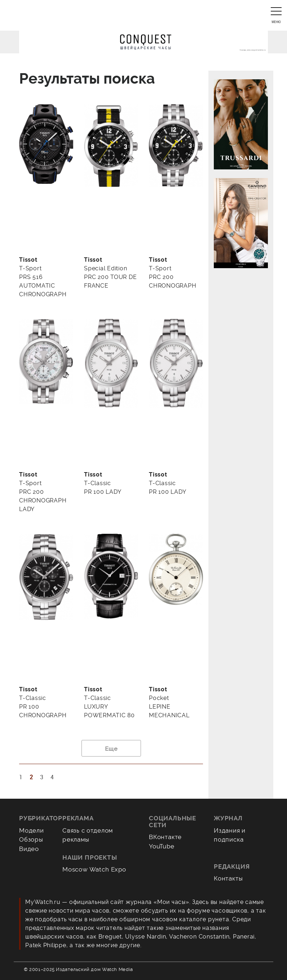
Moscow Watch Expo (94, 869)
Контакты (228, 878)
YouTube (162, 846)
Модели (32, 830)
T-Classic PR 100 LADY (103, 483)
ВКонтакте (165, 837)
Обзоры (31, 839)
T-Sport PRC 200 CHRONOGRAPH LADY (43, 492)
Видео (29, 849)
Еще (111, 749)
